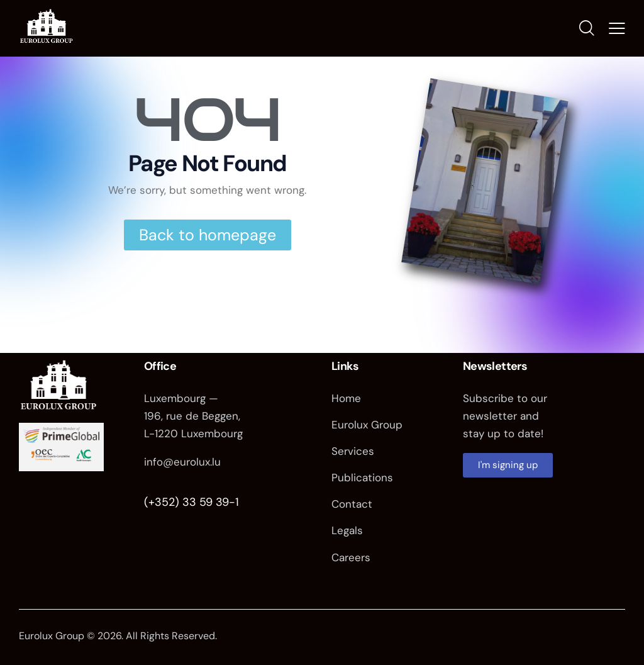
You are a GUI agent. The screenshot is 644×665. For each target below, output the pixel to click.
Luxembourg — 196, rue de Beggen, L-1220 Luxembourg (193, 416)
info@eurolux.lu (182, 462)
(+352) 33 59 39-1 (192, 502)
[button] (617, 28)
